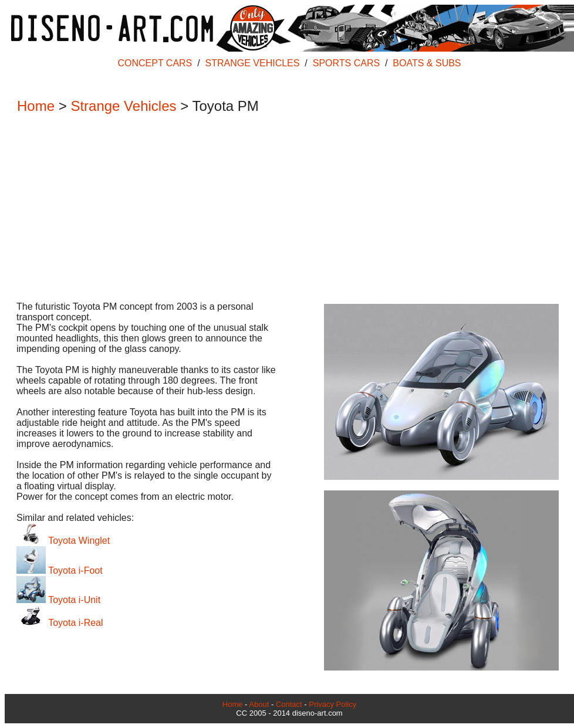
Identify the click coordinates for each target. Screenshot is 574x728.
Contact (289, 704)
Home (36, 106)
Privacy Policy (332, 704)
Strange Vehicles (123, 106)
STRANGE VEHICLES (253, 63)
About (259, 704)
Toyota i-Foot (60, 570)
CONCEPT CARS (155, 63)
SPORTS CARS (346, 63)
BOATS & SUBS (427, 63)
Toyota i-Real (60, 623)
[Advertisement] (283, 209)
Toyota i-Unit (58, 600)
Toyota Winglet (63, 541)
